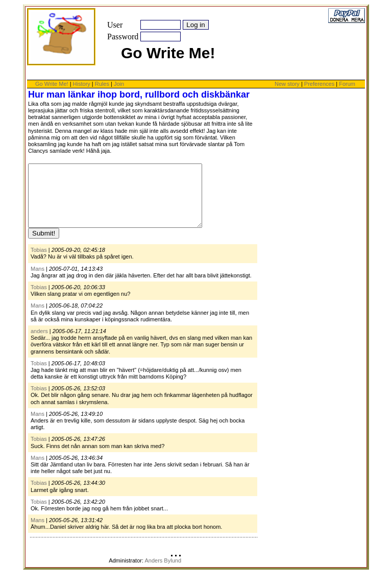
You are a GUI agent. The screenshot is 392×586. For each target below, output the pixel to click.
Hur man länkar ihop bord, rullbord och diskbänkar (139, 95)
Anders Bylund (163, 573)
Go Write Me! (52, 84)
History (82, 84)
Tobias (39, 262)
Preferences (320, 84)
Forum (347, 84)
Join (119, 84)
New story (287, 84)
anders (39, 343)
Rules (102, 84)
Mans (38, 281)
